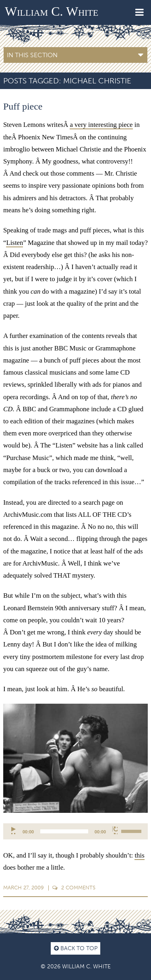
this (139, 855)
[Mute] (115, 830)
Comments (74, 888)
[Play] (14, 830)
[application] (75, 831)
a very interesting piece (101, 125)
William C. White (52, 11)
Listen (14, 243)
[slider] (64, 831)
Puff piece (23, 106)
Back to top (76, 948)
